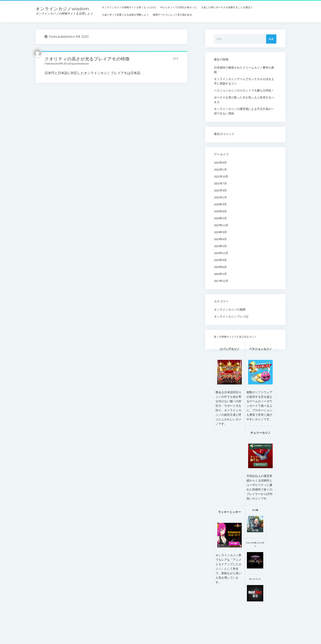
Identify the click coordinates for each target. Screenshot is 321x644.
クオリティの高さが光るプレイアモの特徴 (87, 59)
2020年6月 (220, 211)
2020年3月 (220, 218)
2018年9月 (220, 260)
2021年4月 (220, 190)
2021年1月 (220, 197)
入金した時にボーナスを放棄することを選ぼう (227, 7)
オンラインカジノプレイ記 (231, 316)
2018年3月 (220, 274)
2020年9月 (220, 204)
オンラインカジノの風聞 (230, 310)
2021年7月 (220, 183)
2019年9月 (220, 232)
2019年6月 (220, 239)
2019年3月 (220, 246)
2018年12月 (221, 253)
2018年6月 (220, 267)
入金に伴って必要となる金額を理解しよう (125, 15)
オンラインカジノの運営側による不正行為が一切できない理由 (244, 111)
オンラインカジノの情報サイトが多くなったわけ (129, 7)
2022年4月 (220, 163)
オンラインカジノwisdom (62, 9)
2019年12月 (221, 225)
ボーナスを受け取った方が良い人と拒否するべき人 (244, 100)
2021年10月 (221, 176)
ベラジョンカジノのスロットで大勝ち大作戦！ (244, 90)
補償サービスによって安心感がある (172, 15)
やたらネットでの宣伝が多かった (179, 7)
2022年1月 (220, 169)
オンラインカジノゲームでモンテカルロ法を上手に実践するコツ (244, 81)
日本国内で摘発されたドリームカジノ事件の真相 (244, 70)
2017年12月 (221, 281)
